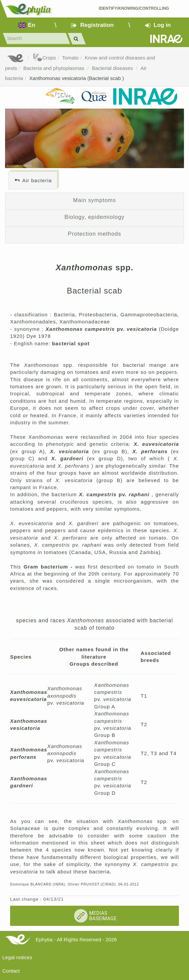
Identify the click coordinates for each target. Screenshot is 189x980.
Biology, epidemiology (94, 217)
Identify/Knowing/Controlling (134, 8)
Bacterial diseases (113, 68)
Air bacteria (37, 180)
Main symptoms (94, 200)
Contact (11, 971)
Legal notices (17, 957)
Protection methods (94, 234)
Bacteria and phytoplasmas (54, 68)
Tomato (70, 58)
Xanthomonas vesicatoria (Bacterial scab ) (77, 78)
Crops (44, 58)
